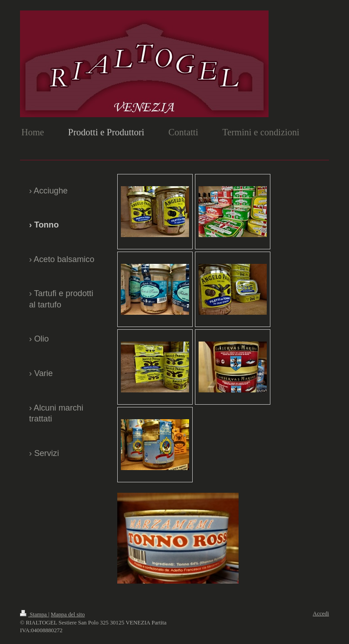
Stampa (34, 614)
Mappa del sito (68, 614)
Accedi (321, 614)
